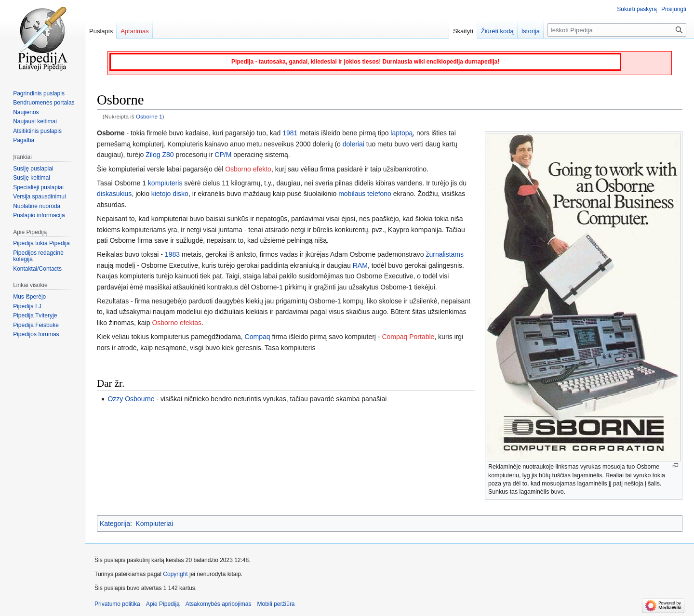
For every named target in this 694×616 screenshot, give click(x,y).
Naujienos (26, 112)
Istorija (531, 31)
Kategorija (115, 524)
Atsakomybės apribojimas (219, 604)
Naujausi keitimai (35, 121)
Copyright (175, 574)
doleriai (354, 144)
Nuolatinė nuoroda (37, 206)
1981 (290, 133)
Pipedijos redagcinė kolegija (38, 256)
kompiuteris (165, 183)
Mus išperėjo (29, 297)
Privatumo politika (117, 604)
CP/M (223, 155)
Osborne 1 (149, 116)
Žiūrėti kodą (497, 31)
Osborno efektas (177, 323)
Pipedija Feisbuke (36, 325)
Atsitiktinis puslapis (37, 131)
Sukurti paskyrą (637, 9)
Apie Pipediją (163, 604)
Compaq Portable (408, 337)
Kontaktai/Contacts (37, 269)
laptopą (401, 133)
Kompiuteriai (154, 524)
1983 (172, 254)
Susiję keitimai (32, 178)
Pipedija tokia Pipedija (41, 243)
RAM (360, 265)
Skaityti (463, 31)
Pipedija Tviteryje (35, 315)
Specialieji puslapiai (38, 187)
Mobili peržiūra (276, 604)
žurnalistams (445, 254)
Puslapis (101, 31)
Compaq (258, 337)
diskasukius (114, 194)
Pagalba (24, 140)
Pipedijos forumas (36, 334)
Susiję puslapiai (33, 169)
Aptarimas (135, 31)
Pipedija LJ (27, 306)
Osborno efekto (248, 169)
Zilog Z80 (160, 155)
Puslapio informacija (39, 215)
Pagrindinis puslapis (39, 93)
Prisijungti (674, 9)
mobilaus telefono (365, 194)
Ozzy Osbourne (131, 399)
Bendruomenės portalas (44, 103)
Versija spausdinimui (39, 197)
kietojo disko (170, 194)
